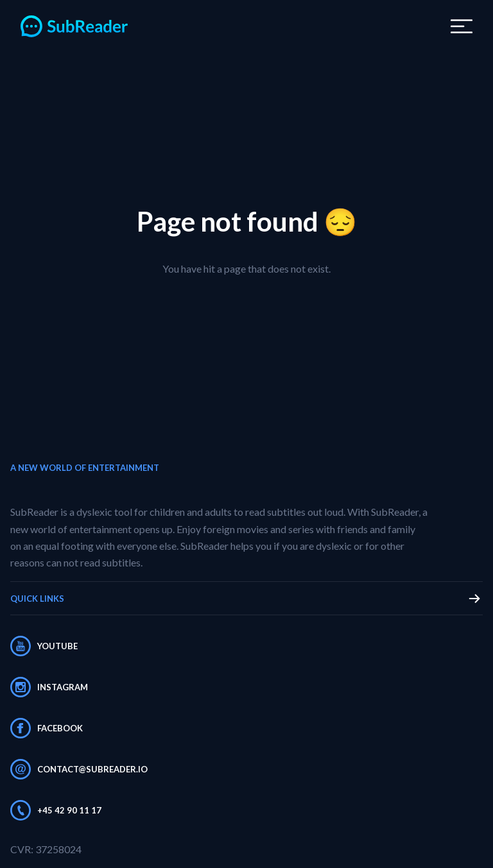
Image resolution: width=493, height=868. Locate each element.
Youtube (44, 646)
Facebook (47, 728)
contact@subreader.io (79, 769)
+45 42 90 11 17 (56, 810)
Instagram (49, 687)
